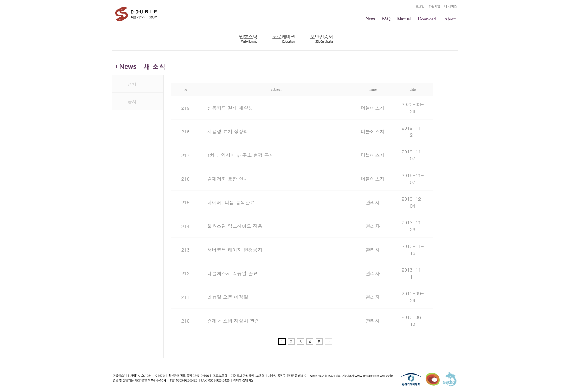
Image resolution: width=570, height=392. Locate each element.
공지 (132, 101)
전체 (132, 84)
